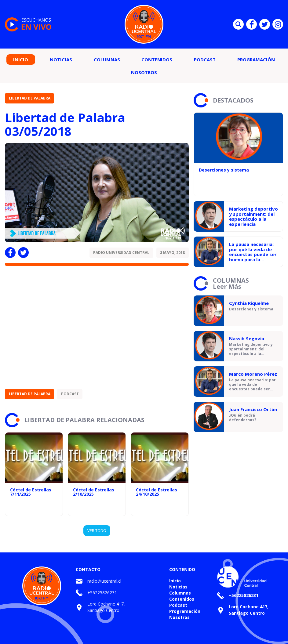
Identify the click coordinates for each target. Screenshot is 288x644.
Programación (256, 60)
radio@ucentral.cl (104, 581)
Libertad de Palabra (30, 98)
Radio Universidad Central (121, 253)
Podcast (205, 60)
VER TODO (97, 530)
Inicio (21, 60)
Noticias (61, 60)
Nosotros (144, 72)
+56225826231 (102, 593)
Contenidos (157, 60)
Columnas (107, 60)
